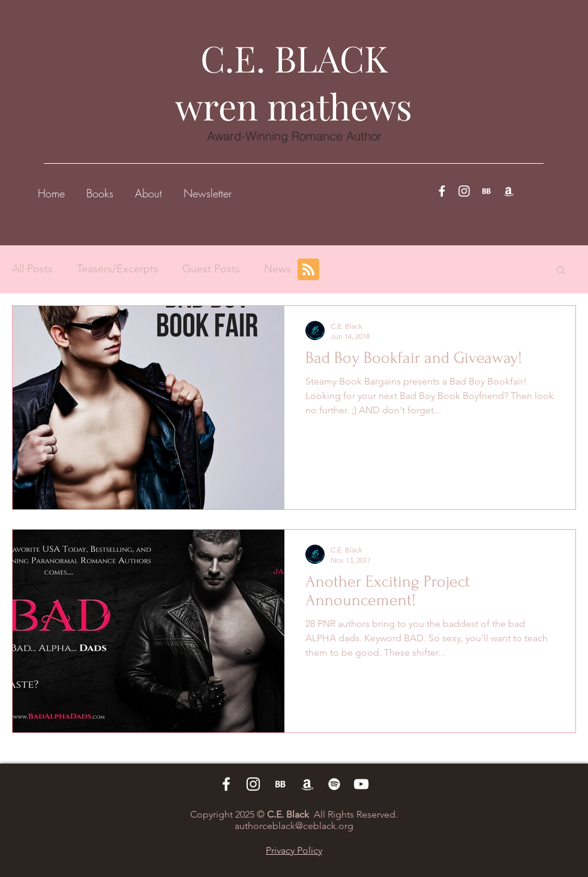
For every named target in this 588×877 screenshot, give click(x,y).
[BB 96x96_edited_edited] (486, 191)
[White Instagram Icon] (464, 191)
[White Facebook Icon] (442, 191)
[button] (100, 188)
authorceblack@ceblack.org (294, 826)
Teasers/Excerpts (118, 269)
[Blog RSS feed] (308, 270)
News (277, 269)
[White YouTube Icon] (361, 784)
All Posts (32, 269)
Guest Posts (211, 269)
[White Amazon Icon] (508, 191)
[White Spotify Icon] (334, 784)
